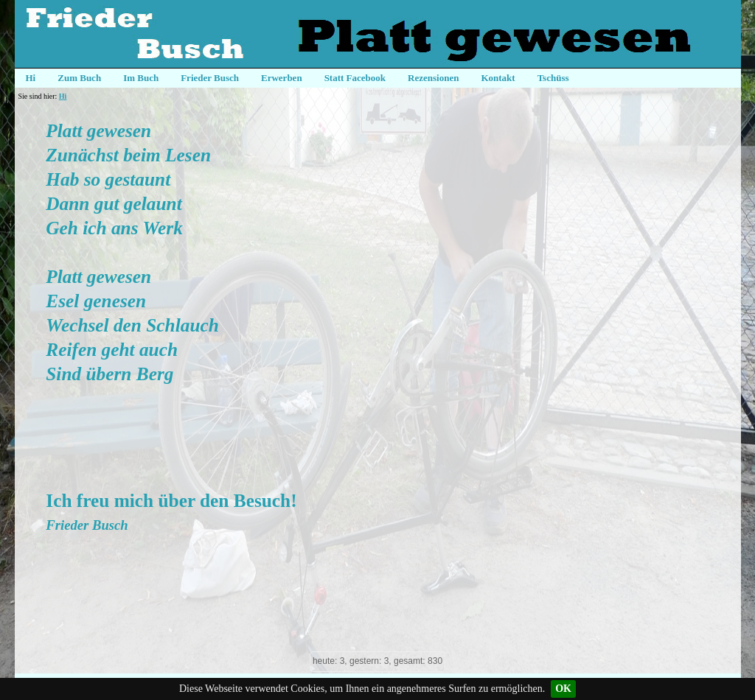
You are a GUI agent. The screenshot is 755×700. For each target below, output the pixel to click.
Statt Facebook (355, 78)
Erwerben (282, 78)
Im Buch (141, 78)
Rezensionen (433, 78)
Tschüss (553, 78)
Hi (31, 78)
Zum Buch (79, 78)
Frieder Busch (210, 78)
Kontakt (498, 78)
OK (563, 689)
